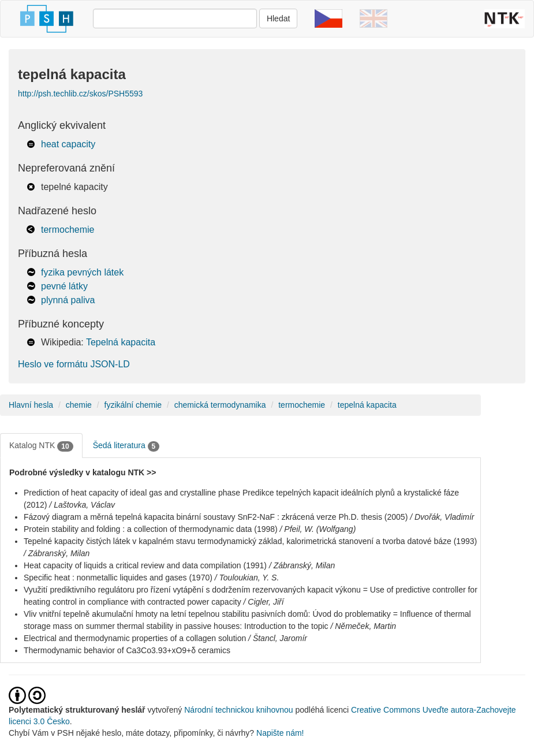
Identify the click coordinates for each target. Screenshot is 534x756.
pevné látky (64, 286)
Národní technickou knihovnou (238, 710)
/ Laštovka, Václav (82, 505)
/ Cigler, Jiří (264, 602)
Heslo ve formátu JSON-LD (74, 364)
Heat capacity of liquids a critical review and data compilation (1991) (145, 565)
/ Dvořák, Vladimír (442, 517)
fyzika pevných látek (82, 272)
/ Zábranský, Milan (57, 553)
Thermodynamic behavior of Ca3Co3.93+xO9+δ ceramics (127, 650)
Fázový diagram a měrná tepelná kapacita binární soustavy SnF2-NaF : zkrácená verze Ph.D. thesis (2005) (216, 517)
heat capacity (68, 144)
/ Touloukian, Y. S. (247, 578)
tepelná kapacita (367, 405)
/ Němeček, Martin (363, 626)
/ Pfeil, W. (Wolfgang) (318, 529)
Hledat (278, 18)
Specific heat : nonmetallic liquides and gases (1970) (118, 578)
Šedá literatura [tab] (126, 446)
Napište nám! (280, 733)
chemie (79, 405)
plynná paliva (68, 300)
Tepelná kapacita (121, 342)
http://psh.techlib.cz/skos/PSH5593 (80, 94)
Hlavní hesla (31, 405)
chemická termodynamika (220, 405)
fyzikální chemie (133, 405)
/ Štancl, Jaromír (278, 638)
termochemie (68, 230)
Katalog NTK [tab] (41, 446)
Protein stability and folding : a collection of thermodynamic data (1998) (151, 529)
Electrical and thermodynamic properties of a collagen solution (135, 638)
